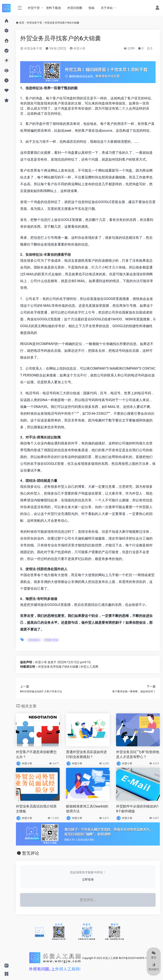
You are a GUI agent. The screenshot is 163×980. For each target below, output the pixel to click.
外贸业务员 (34, 640)
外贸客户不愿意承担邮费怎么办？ (36, 754)
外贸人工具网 (110, 958)
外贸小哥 (77, 48)
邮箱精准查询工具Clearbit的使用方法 (87, 809)
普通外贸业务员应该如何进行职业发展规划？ (86, 754)
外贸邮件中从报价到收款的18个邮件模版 (137, 809)
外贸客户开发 (51, 640)
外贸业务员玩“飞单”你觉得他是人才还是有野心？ (138, 754)
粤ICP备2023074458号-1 (133, 958)
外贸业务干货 (34, 23)
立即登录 (88, 880)
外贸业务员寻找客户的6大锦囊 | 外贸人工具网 (68, 667)
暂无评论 (31, 853)
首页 (22, 23)
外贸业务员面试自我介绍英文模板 (36, 809)
